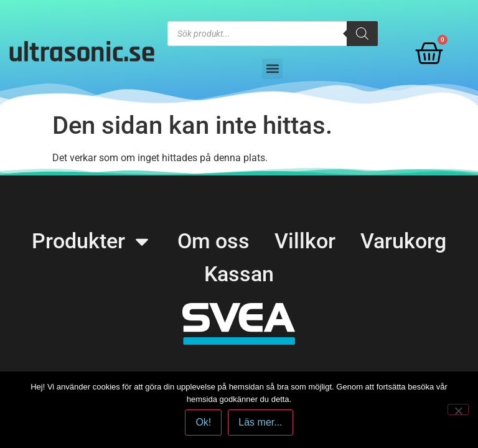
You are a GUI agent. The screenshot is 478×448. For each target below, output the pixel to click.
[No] (458, 409)
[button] (272, 69)
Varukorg (403, 241)
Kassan (239, 274)
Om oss (213, 241)
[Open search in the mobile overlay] (273, 34)
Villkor (305, 241)
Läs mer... (260, 422)
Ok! (203, 422)
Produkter (92, 241)
